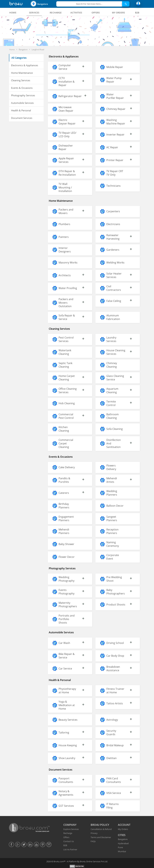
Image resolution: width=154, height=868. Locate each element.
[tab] (13, 13)
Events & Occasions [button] (22, 88)
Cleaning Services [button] (21, 80)
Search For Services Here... (89, 4)
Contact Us (69, 841)
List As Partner (70, 849)
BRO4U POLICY (100, 825)
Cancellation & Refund (101, 829)
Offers (66, 837)
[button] (43, 4)
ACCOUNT (124, 825)
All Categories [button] (19, 58)
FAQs (93, 841)
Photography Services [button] (23, 95)
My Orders (123, 829)
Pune (120, 847)
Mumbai (122, 851)
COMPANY (70, 825)
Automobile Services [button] (22, 103)
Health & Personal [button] (21, 110)
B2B (65, 845)
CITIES (122, 835)
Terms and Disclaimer (101, 837)
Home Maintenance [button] (22, 73)
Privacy (94, 833)
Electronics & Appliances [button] (25, 65)
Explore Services (71, 829)
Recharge (68, 833)
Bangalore (43, 4)
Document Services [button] (22, 118)
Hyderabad (123, 843)
